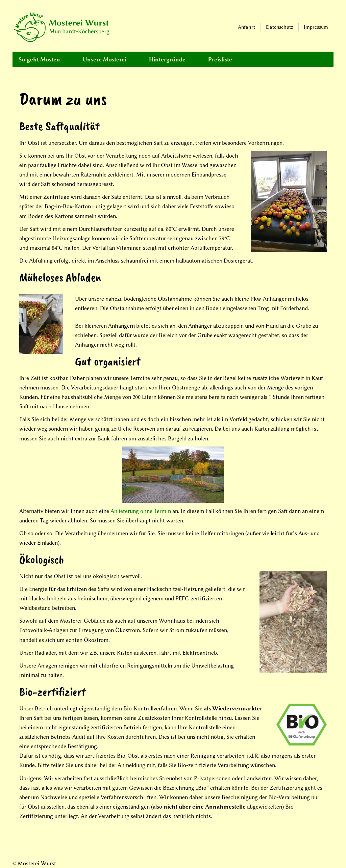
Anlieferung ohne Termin (141, 511)
